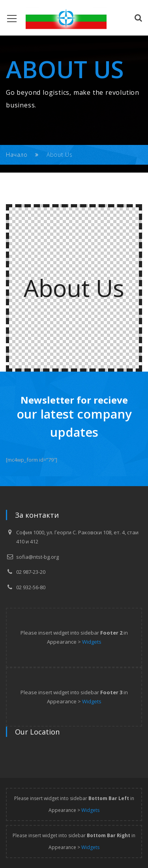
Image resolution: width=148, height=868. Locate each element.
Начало (17, 155)
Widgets (92, 642)
